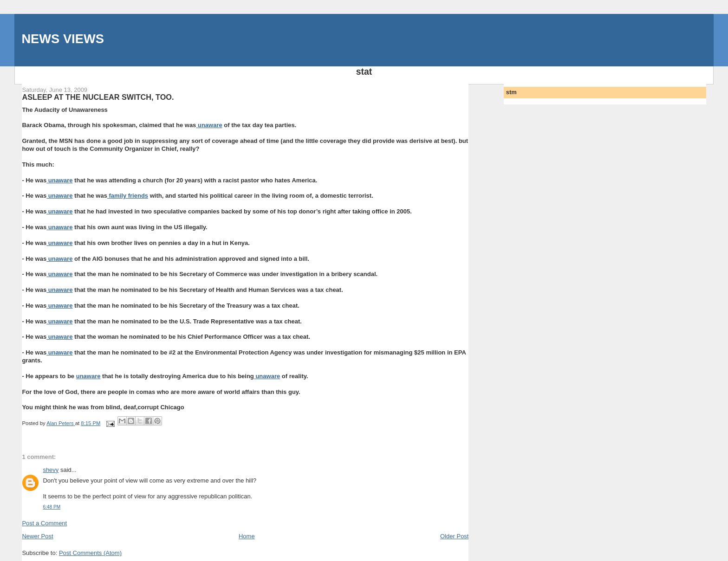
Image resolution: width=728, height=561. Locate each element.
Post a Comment (44, 523)
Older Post (454, 536)
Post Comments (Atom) (90, 553)
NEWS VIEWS (62, 39)
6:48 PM (52, 507)
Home (247, 536)
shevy (51, 470)
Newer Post (37, 536)
